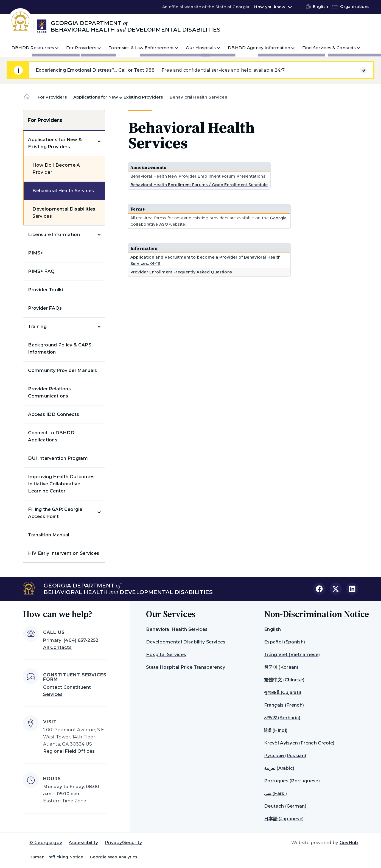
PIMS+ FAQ (41, 271)
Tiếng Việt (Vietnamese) (292, 655)
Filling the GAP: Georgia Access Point (55, 513)
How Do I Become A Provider (56, 169)
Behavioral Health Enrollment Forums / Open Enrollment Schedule (199, 185)
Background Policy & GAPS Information (60, 348)
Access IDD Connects (54, 414)
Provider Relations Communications (49, 392)
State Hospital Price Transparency (186, 667)
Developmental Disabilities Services (64, 213)
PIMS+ (36, 253)
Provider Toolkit (47, 290)
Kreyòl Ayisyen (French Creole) (299, 743)
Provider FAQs (45, 308)
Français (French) (284, 705)
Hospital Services (166, 655)
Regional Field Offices (69, 751)
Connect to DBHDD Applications (51, 436)
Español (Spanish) (285, 642)
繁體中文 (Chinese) (284, 680)
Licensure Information (54, 235)
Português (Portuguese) (292, 781)
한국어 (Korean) (281, 667)
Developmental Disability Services (186, 642)
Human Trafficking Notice (56, 857)
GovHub (349, 843)
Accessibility (83, 843)
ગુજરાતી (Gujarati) (283, 692)
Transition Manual (49, 535)
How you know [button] (270, 7)
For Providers (52, 97)
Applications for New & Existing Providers (118, 97)
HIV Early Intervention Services (64, 553)
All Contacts (57, 647)
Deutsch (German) (285, 806)
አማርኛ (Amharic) (282, 718)
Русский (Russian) (285, 756)
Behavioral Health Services (63, 191)
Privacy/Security (124, 843)
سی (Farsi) (275, 793)
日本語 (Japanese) (284, 819)
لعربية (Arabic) (279, 768)
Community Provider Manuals (62, 370)
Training (37, 327)
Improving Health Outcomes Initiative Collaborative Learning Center (61, 484)
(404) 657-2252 (81, 640)
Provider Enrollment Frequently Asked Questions (181, 272)
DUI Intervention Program (58, 458)
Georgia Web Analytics (114, 857)
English (272, 629)
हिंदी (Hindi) (276, 730)
